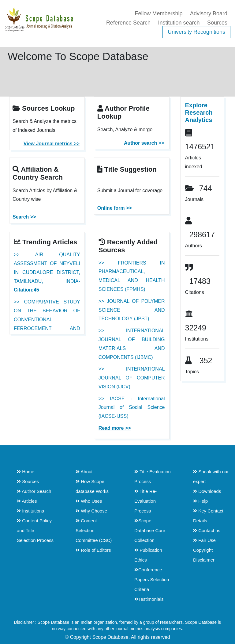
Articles (27, 501)
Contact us (207, 530)
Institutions (30, 511)
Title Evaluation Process (153, 476)
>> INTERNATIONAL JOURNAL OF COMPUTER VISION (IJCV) (132, 378)
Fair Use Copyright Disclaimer (204, 550)
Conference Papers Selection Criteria (152, 579)
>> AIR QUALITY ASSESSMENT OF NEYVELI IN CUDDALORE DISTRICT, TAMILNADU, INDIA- (47, 272)
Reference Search (128, 23)
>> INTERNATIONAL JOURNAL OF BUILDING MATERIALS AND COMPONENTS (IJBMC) (132, 344)
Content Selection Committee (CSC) (94, 530)
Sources (217, 23)
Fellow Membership (159, 13)
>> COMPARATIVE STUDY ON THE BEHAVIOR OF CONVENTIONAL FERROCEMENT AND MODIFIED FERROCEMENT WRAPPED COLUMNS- (47, 328)
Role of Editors (93, 550)
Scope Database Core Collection (150, 530)
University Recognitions (196, 32)
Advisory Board (209, 13)
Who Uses (89, 501)
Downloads (207, 491)
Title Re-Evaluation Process (145, 501)
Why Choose (91, 511)
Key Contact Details (208, 516)
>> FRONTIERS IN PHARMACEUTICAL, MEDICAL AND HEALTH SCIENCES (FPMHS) (132, 276)
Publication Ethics (148, 555)
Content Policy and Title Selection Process (35, 530)
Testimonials (149, 599)
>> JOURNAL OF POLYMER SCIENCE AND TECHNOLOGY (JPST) (132, 310)
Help (200, 501)
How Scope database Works (92, 486)
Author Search (34, 491)
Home (26, 472)
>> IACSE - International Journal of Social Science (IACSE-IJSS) (132, 408)
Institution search (179, 23)
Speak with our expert (211, 476)
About (84, 472)
